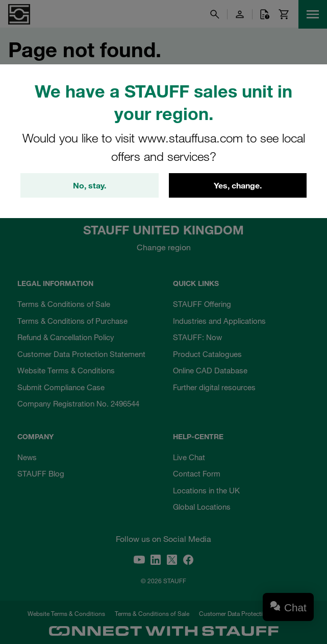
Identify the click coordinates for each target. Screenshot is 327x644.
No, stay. (90, 185)
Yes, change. (238, 185)
